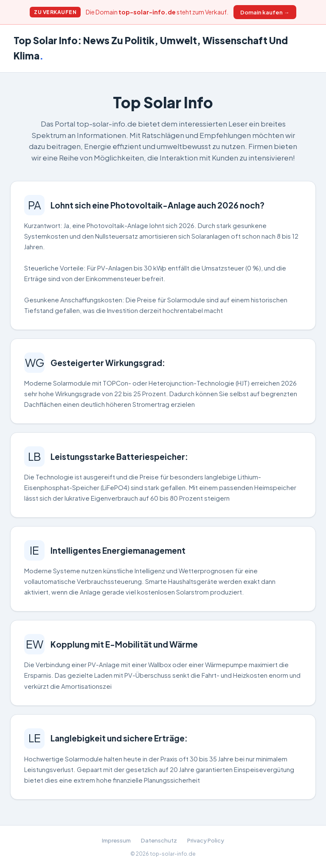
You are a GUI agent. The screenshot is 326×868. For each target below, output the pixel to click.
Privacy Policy (206, 840)
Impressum (116, 840)
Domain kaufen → (265, 12)
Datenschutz (159, 840)
